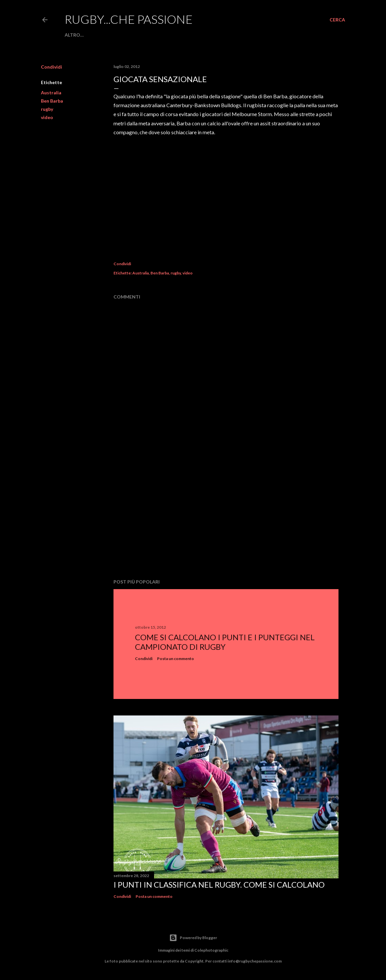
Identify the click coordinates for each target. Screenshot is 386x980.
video (47, 117)
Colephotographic (211, 950)
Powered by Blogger (193, 938)
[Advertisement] (226, 516)
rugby (47, 109)
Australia (51, 93)
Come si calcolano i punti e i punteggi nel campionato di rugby (225, 642)
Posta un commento (176, 659)
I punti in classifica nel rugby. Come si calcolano (219, 885)
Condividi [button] (51, 67)
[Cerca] (337, 20)
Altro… (74, 35)
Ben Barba (52, 101)
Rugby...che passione (129, 19)
